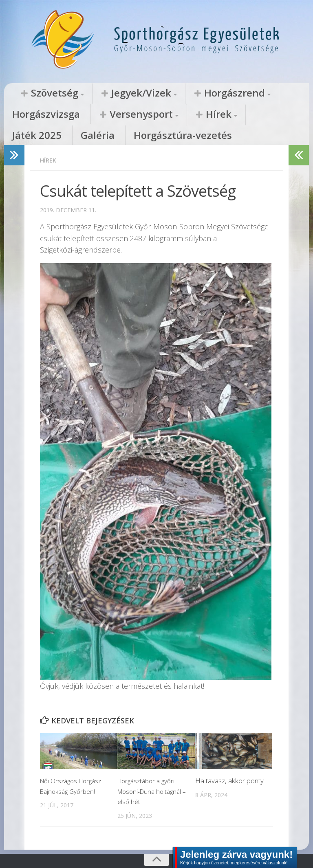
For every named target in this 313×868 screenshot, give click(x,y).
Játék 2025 (143, 115)
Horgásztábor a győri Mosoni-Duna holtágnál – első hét (152, 772)
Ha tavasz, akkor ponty (229, 761)
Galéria (186, 115)
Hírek (99, 115)
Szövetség (43, 93)
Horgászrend (177, 93)
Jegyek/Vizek (107, 93)
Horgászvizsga (242, 93)
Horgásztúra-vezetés (246, 115)
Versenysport (41, 115)
